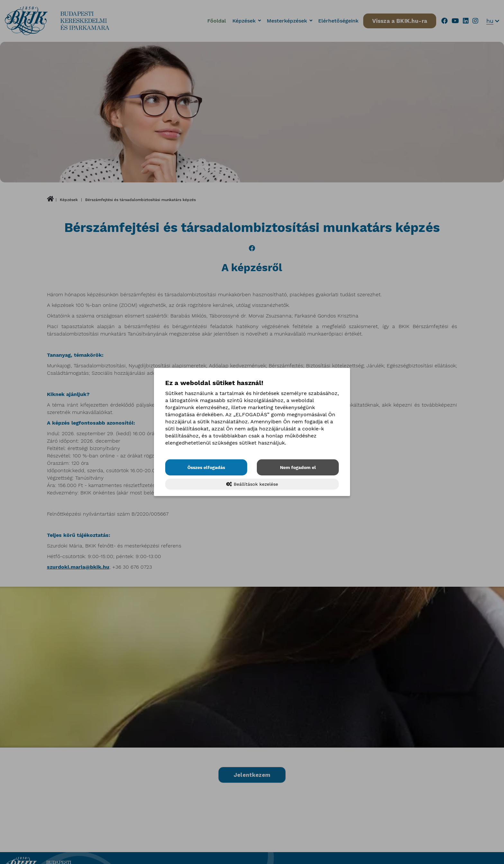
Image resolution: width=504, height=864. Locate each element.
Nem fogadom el (298, 467)
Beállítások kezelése (252, 484)
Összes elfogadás (206, 467)
